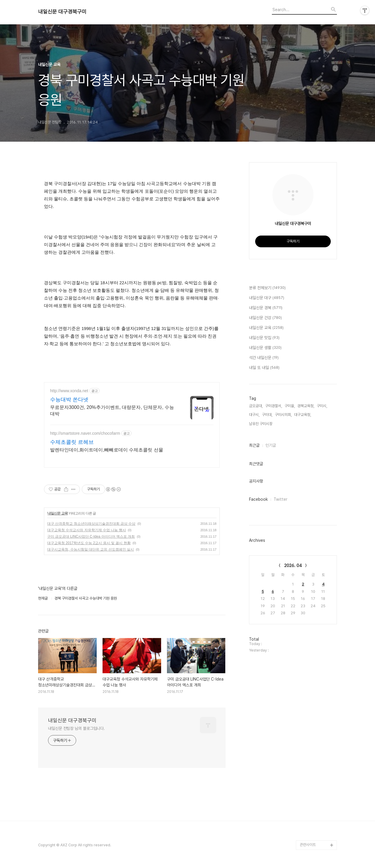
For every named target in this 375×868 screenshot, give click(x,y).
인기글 (271, 445)
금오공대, (256, 406)
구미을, (290, 406)
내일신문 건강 (265, 318)
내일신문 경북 (266, 308)
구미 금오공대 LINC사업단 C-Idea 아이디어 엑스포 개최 (91, 537)
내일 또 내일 (264, 368)
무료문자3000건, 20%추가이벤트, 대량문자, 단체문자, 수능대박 (112, 411)
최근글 (254, 445)
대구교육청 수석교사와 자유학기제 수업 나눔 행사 (87, 530)
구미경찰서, (274, 406)
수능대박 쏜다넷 (69, 400)
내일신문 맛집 (264, 338)
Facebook (258, 499)
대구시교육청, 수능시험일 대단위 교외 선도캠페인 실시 (91, 549)
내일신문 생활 (265, 348)
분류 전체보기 (267, 288)
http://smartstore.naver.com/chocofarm (85, 433)
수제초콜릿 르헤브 (72, 442)
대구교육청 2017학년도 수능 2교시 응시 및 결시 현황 (89, 543)
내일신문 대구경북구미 (62, 12)
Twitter (281, 499)
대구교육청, (303, 415)
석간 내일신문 (264, 358)
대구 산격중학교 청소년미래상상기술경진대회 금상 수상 (91, 524)
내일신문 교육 (57, 513)
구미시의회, (283, 415)
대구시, (254, 415)
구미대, (267, 415)
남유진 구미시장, (261, 424)
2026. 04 (293, 566)
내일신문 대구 (267, 298)
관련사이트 (308, 845)
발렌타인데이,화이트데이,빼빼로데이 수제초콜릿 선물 (107, 450)
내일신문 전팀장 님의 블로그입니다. (76, 728)
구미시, (322, 406)
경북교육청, (306, 406)
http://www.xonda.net (69, 391)
